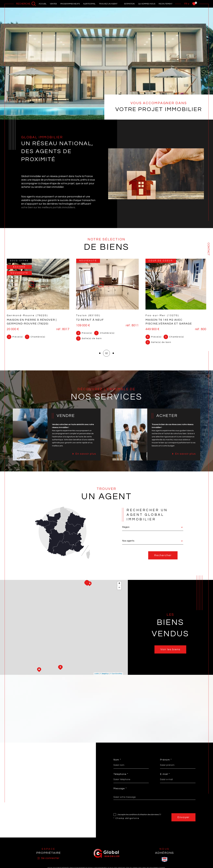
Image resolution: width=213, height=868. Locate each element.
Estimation (129, 4)
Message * (120, 792)
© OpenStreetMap (116, 677)
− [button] (119, 591)
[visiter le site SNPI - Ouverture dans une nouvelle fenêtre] (165, 863)
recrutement (166, 4)
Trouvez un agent (108, 4)
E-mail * (165, 777)
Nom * (117, 763)
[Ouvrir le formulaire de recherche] (26, 4)
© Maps (104, 677)
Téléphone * (121, 777)
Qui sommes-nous (147, 4)
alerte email (89, 4)
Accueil (43, 4)
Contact (209, 249)
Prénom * (166, 763)
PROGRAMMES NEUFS (70, 4)
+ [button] (119, 587)
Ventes (53, 4)
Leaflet (97, 677)
